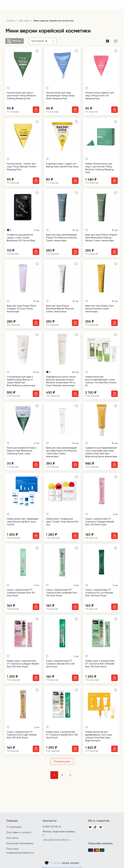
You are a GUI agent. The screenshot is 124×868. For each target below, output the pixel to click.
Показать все (62, 762)
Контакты (12, 838)
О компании (14, 827)
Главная (11, 21)
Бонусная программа (20, 843)
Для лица (25, 21)
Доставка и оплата (19, 832)
